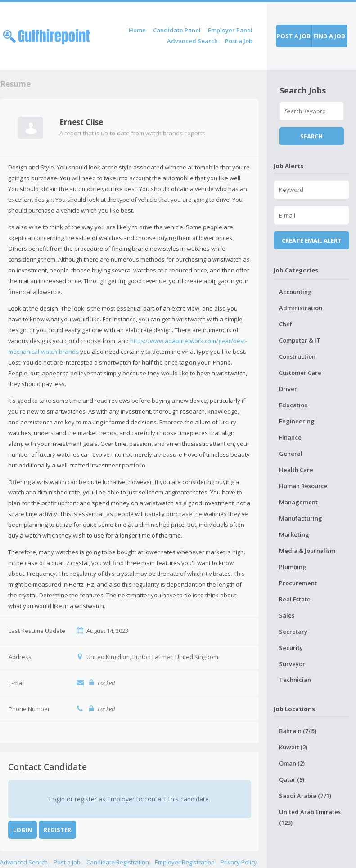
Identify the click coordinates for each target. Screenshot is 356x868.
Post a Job (239, 41)
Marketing (294, 534)
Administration (301, 308)
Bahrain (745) (298, 731)
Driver (288, 389)
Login (23, 830)
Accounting (295, 292)
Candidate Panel (177, 30)
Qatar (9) (292, 779)
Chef (286, 324)
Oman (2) (292, 763)
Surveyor (292, 664)
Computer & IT (300, 340)
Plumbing (293, 567)
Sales (287, 615)
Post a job (294, 36)
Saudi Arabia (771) (305, 796)
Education (293, 405)
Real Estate (295, 599)
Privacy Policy (239, 862)
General (291, 454)
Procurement (298, 583)
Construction (297, 356)
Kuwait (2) (293, 747)
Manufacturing (301, 518)
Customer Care (300, 373)
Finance (290, 437)
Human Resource (303, 486)
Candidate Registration (118, 862)
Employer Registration (185, 862)
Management (298, 502)
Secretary (293, 632)
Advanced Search (192, 41)
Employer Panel (230, 30)
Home (137, 30)
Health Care (296, 470)
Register (57, 830)
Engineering (297, 421)
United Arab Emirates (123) (310, 817)
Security (291, 648)
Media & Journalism (307, 551)
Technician (295, 680)
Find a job (329, 36)
